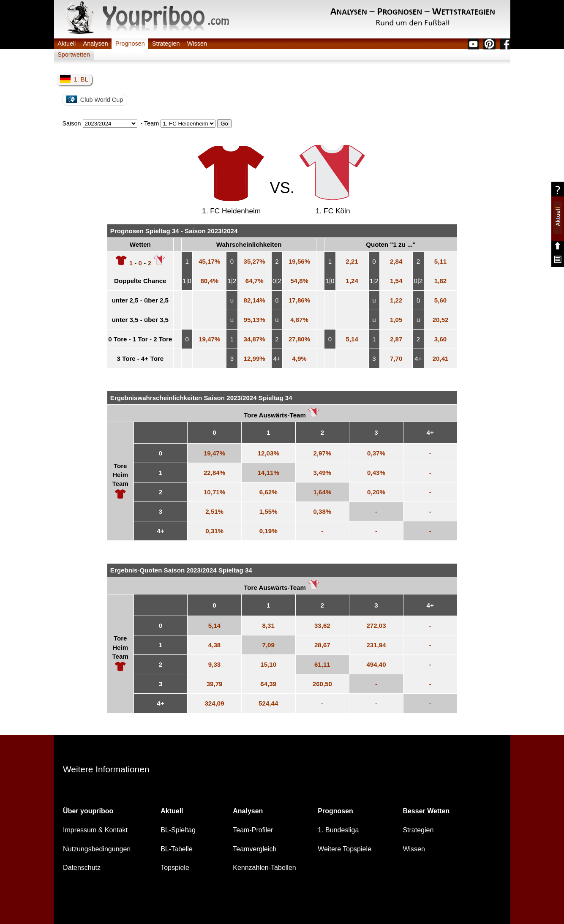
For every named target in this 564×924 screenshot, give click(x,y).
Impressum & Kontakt (95, 830)
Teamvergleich (255, 849)
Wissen (197, 44)
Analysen (96, 44)
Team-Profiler (253, 830)
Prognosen (130, 44)
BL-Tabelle (177, 849)
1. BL (74, 79)
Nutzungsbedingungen (97, 849)
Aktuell (67, 44)
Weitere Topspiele (345, 849)
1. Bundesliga (338, 830)
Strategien (166, 44)
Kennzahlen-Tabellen (264, 868)
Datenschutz (82, 868)
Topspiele (175, 868)
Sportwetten (74, 55)
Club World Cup (95, 99)
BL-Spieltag (178, 830)
